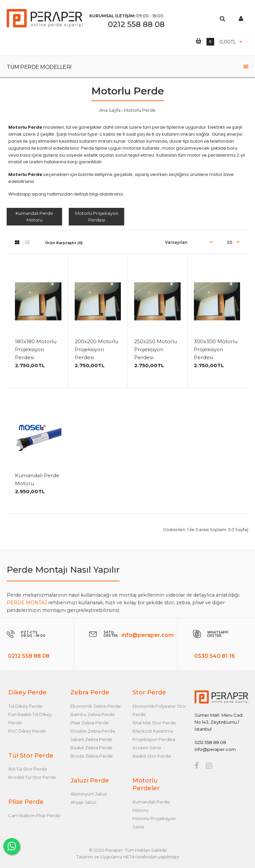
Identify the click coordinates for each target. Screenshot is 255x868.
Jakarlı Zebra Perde (91, 739)
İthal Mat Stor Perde (154, 723)
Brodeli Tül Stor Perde (32, 777)
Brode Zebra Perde (92, 756)
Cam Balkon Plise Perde (34, 815)
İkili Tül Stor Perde (28, 769)
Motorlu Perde (140, 110)
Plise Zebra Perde (90, 723)
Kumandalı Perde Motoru (34, 217)
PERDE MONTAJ (27, 603)
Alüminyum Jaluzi (89, 794)
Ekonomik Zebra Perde (96, 706)
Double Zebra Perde (93, 731)
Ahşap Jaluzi (83, 802)
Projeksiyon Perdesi (154, 739)
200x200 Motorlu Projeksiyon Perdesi (96, 349)
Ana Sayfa (110, 110)
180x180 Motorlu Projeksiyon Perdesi (36, 349)
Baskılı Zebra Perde (91, 748)
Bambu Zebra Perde (93, 714)
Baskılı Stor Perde (152, 756)
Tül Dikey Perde (25, 706)
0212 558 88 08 (136, 24)
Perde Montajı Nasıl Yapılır (63, 570)
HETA (129, 857)
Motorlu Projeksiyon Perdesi (97, 217)
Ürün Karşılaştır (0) (64, 243)
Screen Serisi (147, 748)
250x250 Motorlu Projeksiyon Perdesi (156, 349)
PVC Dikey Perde (27, 731)
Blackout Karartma (153, 731)
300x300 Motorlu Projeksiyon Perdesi (216, 349)
